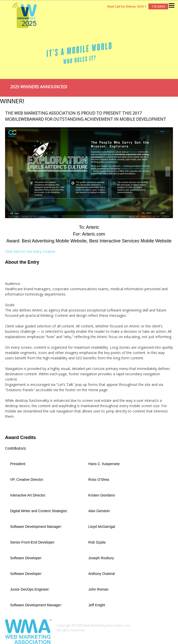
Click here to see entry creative (30, 251)
